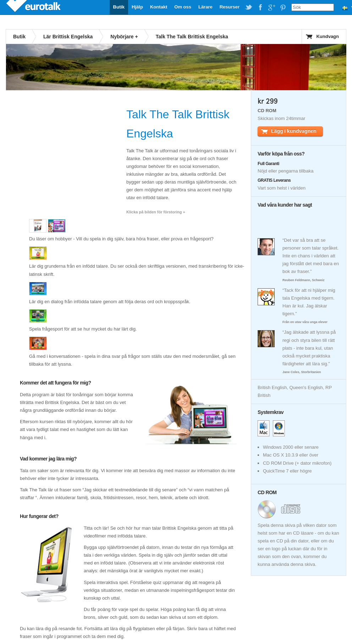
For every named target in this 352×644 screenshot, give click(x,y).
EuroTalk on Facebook (260, 7)
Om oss (183, 7)
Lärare (205, 7)
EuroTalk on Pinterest (283, 7)
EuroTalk (34, 7)
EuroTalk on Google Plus (271, 7)
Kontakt (159, 7)
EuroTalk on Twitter (249, 7)
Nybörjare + (124, 37)
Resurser (230, 7)
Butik (119, 7)
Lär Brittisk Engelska (68, 37)
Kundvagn (328, 36)
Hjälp (137, 7)
